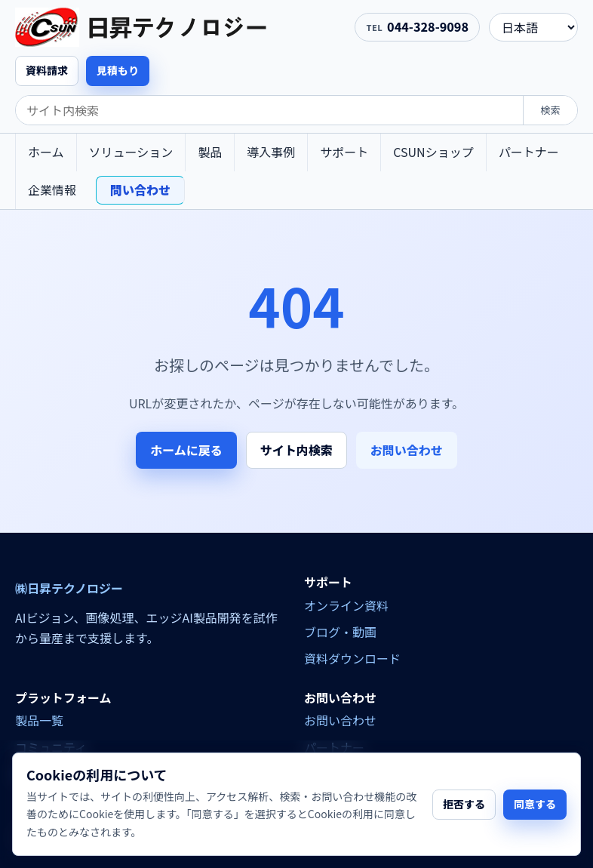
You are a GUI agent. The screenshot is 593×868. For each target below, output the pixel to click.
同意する (535, 804)
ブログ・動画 (340, 632)
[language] (533, 27)
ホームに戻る (186, 450)
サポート (344, 152)
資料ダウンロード (352, 658)
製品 (210, 152)
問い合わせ (140, 189)
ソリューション (131, 152)
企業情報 (52, 189)
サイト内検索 (296, 450)
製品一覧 (39, 720)
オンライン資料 (346, 605)
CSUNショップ (433, 152)
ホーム (46, 152)
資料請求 (47, 70)
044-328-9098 (428, 26)
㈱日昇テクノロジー (69, 588)
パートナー (529, 152)
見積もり (118, 70)
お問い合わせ (407, 450)
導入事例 (271, 152)
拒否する (464, 804)
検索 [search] (550, 110)
